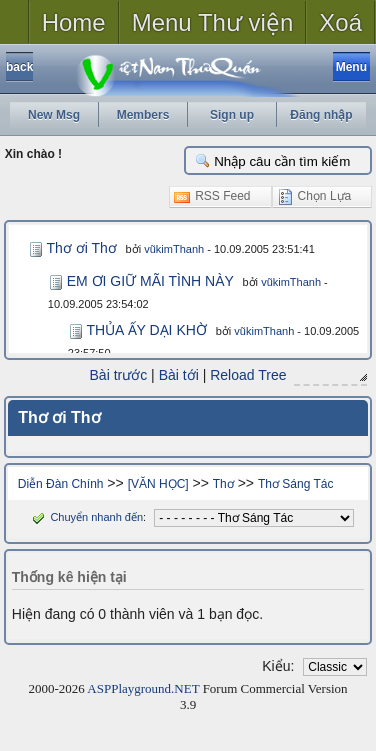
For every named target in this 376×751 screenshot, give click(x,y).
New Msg (54, 115)
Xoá (340, 22)
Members (143, 115)
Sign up (232, 115)
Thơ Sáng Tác (295, 484)
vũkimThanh (174, 249)
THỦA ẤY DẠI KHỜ (146, 330)
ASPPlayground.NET (143, 688)
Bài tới (179, 375)
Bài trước (119, 375)
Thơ (223, 484)
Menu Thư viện (213, 22)
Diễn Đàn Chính (61, 484)
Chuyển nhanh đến (85, 517)
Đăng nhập (321, 115)
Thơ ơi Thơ (81, 248)
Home (74, 22)
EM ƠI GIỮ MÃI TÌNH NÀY (150, 281)
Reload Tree (248, 375)
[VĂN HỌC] (158, 484)
